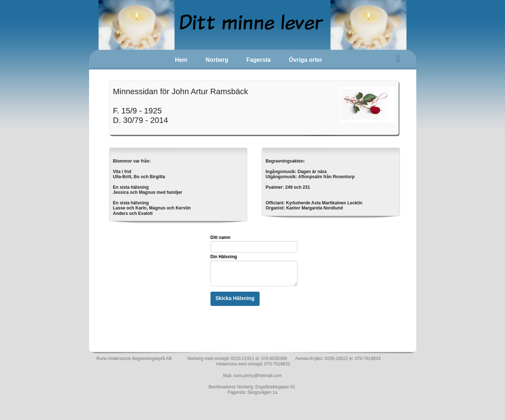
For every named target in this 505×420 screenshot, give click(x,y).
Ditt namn (221, 237)
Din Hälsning (224, 257)
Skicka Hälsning (235, 298)
